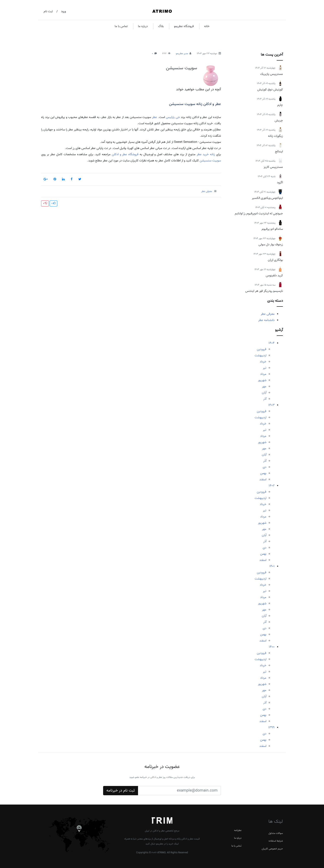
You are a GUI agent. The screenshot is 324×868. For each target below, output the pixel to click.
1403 (271, 405)
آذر (265, 399)
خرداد (263, 362)
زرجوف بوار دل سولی (271, 244)
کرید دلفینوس (274, 275)
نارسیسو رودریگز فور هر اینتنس (264, 291)
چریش (279, 120)
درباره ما (143, 26)
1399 (271, 727)
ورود (63, 11)
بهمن (263, 473)
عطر (155, 117)
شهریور (262, 380)
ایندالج (279, 151)
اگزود (280, 182)
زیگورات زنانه (275, 136)
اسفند (263, 479)
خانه (207, 26)
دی (264, 467)
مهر (264, 386)
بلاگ (161, 26)
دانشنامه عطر (266, 320)
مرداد (263, 374)
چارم (280, 105)
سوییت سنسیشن (182, 68)
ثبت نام (48, 11)
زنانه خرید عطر (206, 154)
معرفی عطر (268, 314)
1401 (272, 566)
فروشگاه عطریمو (184, 26)
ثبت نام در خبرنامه (121, 790)
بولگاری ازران (275, 260)
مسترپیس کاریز (273, 167)
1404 (272, 343)
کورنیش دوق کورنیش (270, 89)
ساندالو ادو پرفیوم (272, 229)
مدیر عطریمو (182, 53)
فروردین (262, 349)
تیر (265, 368)
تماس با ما (121, 26)
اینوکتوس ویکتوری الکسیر (267, 198)
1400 (272, 647)
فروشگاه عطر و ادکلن (125, 154)
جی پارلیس (173, 117)
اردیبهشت (260, 355)
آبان (264, 393)
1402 (272, 486)
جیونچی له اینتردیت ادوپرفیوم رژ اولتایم (259, 213)
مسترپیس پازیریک (272, 74)
